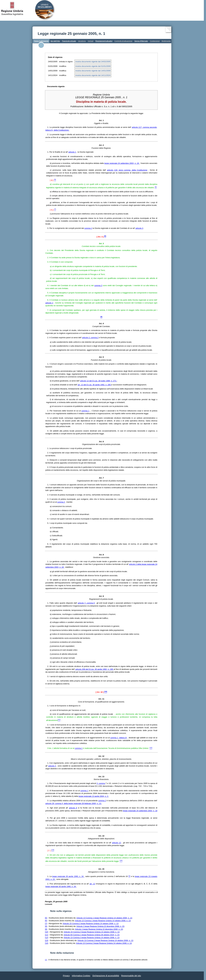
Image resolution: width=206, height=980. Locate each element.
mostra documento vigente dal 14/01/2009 (93, 71)
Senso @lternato (141, 41)
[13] (47, 940)
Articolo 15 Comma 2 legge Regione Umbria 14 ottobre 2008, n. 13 (91, 924)
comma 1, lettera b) (119, 738)
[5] (46, 918)
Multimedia (166, 41)
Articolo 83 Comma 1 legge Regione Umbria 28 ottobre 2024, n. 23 (91, 935)
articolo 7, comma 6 (86, 603)
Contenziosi (155, 41)
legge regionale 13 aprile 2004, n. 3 (94, 796)
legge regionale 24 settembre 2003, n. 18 (122, 163)
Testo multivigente (41, 41)
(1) (46, 960)
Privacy (66, 976)
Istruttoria (82, 41)
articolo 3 (139, 228)
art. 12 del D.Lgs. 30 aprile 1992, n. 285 (95, 385)
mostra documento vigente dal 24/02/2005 (93, 62)
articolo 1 (72, 152)
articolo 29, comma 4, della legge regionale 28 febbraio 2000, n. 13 (74, 803)
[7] (46, 924)
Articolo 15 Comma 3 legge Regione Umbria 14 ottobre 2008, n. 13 (92, 932)
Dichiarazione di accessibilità (106, 976)
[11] (47, 935)
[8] (46, 926)
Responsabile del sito (131, 976)
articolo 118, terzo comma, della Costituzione (127, 170)
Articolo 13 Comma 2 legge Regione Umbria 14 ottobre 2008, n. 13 (105, 940)
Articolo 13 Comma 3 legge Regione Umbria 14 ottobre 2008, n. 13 (91, 938)
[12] (47, 938)
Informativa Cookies (81, 976)
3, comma (101, 783)
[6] (46, 921)
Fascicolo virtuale (69, 41)
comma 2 (61, 502)
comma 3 (98, 285)
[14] (47, 943)
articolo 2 (49, 303)
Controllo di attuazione (123, 41)
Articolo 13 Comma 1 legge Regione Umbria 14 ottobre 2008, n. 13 (104, 918)
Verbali (91, 41)
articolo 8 (73, 808)
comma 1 (88, 228)
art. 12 (92, 884)
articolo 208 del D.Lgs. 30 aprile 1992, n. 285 (94, 669)
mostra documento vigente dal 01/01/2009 (93, 66)
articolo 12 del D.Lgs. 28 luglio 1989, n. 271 (98, 381)
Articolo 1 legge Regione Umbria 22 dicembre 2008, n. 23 (100, 926)
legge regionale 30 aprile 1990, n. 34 (68, 877)
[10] (47, 932)
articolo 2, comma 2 (90, 338)
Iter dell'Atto (55, 41)
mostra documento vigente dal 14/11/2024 (93, 75)
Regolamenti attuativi (104, 41)
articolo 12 (117, 843)
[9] (46, 929)
